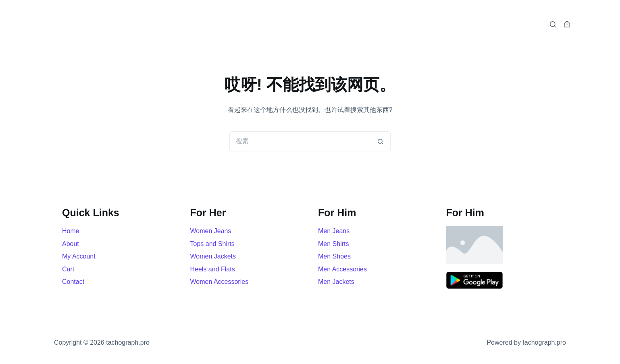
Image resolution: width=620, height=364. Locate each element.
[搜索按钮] (381, 141)
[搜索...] (300, 141)
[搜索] (553, 24)
